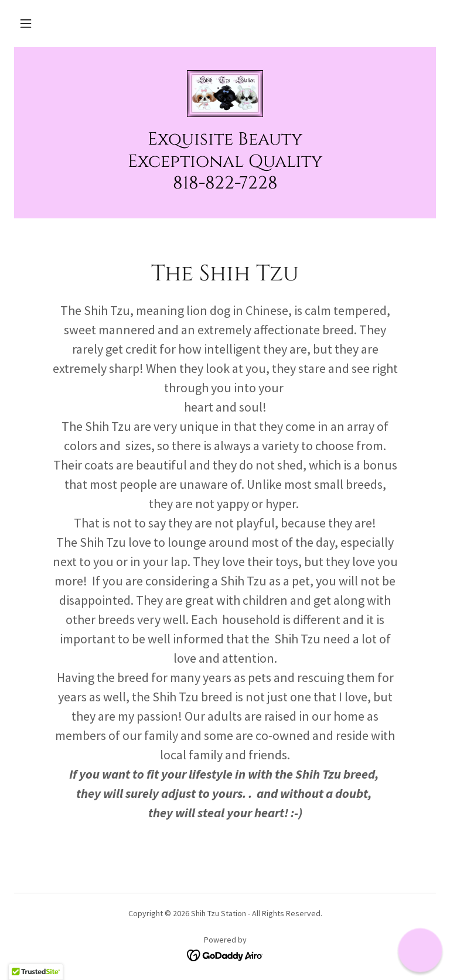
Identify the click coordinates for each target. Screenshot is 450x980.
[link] (225, 94)
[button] (26, 23)
